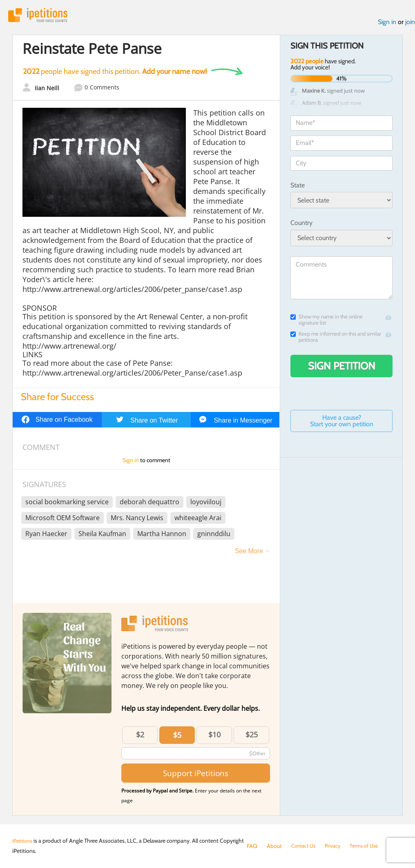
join (410, 24)
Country (301, 225)
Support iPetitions (196, 775)
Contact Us (305, 846)
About (274, 846)
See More (249, 553)
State (298, 187)
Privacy (337, 846)
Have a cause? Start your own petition (342, 423)
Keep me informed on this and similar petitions (336, 339)
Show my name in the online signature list (327, 322)
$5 (177, 737)
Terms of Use (370, 846)
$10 (214, 737)
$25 (252, 737)
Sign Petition (342, 368)
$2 (140, 737)
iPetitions (42, 16)
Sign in (387, 24)
